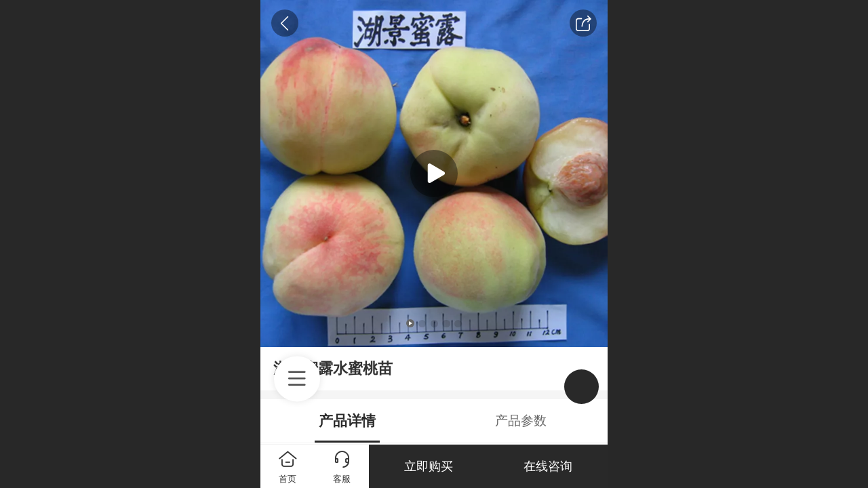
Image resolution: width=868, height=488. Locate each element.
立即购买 (429, 466)
